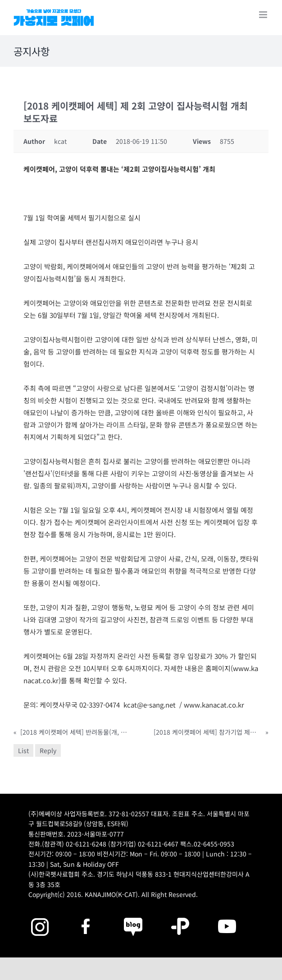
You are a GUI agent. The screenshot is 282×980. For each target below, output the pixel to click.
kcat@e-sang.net (150, 705)
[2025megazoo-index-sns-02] (40, 916)
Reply (48, 750)
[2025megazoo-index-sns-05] (133, 916)
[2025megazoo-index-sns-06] (180, 916)
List (23, 750)
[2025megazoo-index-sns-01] (86, 916)
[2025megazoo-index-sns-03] (227, 916)
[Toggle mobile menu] (264, 15)
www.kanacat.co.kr (214, 705)
